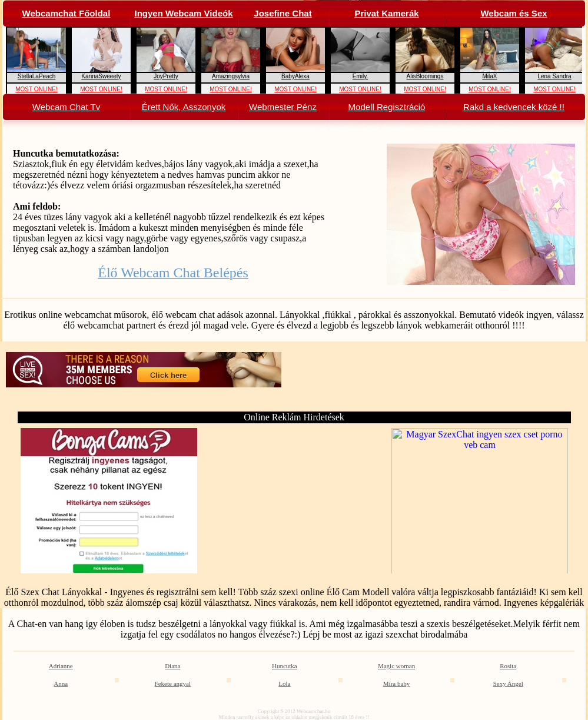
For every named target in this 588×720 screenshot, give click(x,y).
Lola (284, 683)
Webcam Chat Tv (66, 107)
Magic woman (396, 666)
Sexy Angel (508, 683)
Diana (172, 666)
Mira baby (397, 683)
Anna (61, 683)
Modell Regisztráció (387, 107)
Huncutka (285, 666)
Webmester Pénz (283, 107)
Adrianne (61, 666)
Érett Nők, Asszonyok (184, 107)
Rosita (508, 666)
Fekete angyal (173, 683)
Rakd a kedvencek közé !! (514, 107)
